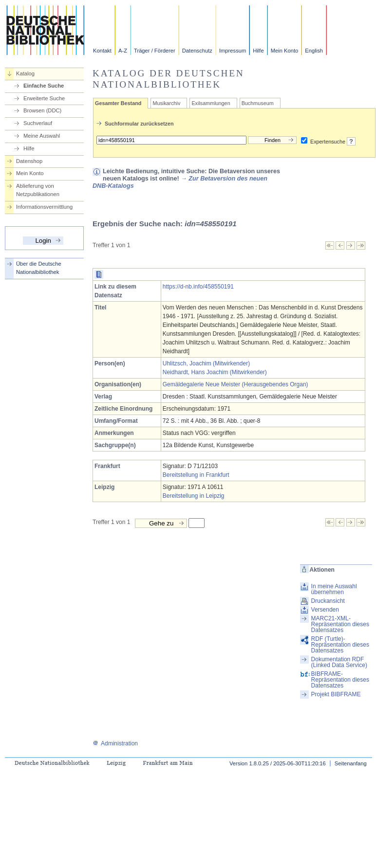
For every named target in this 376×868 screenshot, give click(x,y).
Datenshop (29, 161)
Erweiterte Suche (44, 98)
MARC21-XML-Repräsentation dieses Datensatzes (340, 624)
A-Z (123, 51)
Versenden (325, 610)
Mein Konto (285, 51)
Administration (115, 743)
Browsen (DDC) (42, 110)
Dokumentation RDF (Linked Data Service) (339, 662)
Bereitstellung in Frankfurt (196, 475)
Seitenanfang (351, 763)
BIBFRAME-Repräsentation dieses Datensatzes (340, 680)
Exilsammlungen (211, 103)
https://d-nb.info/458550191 (198, 287)
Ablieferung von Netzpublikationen (38, 190)
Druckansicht (328, 601)
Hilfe (258, 51)
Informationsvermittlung (44, 207)
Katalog (25, 73)
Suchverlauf (38, 123)
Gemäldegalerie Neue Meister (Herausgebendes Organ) (235, 384)
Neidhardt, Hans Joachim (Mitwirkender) (215, 372)
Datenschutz (197, 51)
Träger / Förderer (155, 51)
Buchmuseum (258, 103)
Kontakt (102, 51)
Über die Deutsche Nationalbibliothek (39, 268)
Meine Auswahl (42, 136)
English (314, 51)
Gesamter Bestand (118, 103)
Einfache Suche (44, 86)
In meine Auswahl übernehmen (334, 589)
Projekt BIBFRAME (336, 694)
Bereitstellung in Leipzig (194, 496)
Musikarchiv (166, 103)
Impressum (233, 51)
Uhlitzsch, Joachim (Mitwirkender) (206, 363)
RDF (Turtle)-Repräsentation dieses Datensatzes (340, 645)
